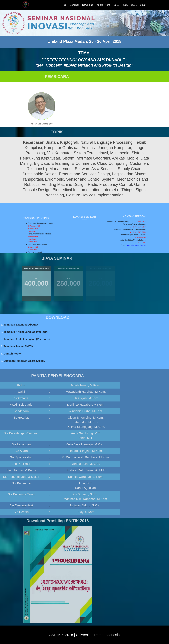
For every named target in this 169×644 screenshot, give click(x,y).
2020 (125, 5)
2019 (117, 5)
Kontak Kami (103, 5)
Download (88, 5)
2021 (134, 5)
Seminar (74, 5)
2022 (143, 5)
